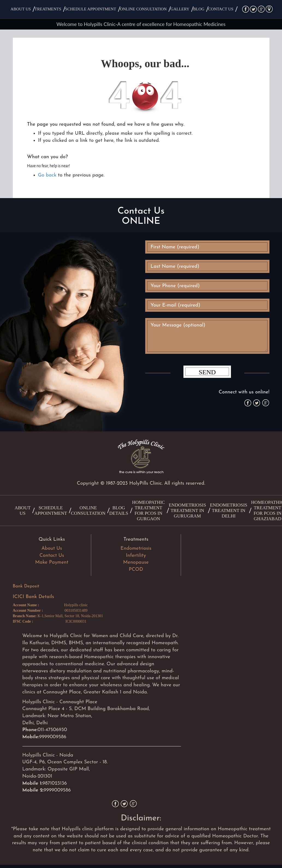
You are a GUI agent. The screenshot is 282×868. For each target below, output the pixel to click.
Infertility (136, 556)
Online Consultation (143, 9)
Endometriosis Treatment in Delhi (229, 510)
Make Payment (52, 562)
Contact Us (221, 9)
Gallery (180, 9)
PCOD (136, 570)
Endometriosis (136, 548)
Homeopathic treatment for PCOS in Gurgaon (149, 510)
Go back (47, 175)
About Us (21, 9)
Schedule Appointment (90, 9)
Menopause (136, 562)
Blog (199, 9)
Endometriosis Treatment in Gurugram (187, 510)
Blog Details (119, 510)
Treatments (48, 9)
